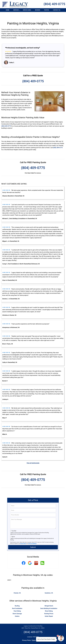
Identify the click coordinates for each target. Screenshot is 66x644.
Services (17, 11)
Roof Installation (17, 602)
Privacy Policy (23, 537)
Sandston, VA (49, 586)
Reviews (38, 10)
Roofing (17, 599)
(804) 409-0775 (54, 4)
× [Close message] (56, 638)
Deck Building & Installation (49, 602)
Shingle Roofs (49, 599)
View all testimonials (33, 456)
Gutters (17, 610)
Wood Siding (49, 604)
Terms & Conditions (32, 537)
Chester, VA (17, 586)
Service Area (27, 10)
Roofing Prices (49, 607)
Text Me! (14, 524)
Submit (33, 541)
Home (7, 10)
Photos (47, 10)
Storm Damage (17, 607)
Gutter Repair (49, 610)
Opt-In (13, 530)
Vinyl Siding (17, 604)
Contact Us (57, 10)
